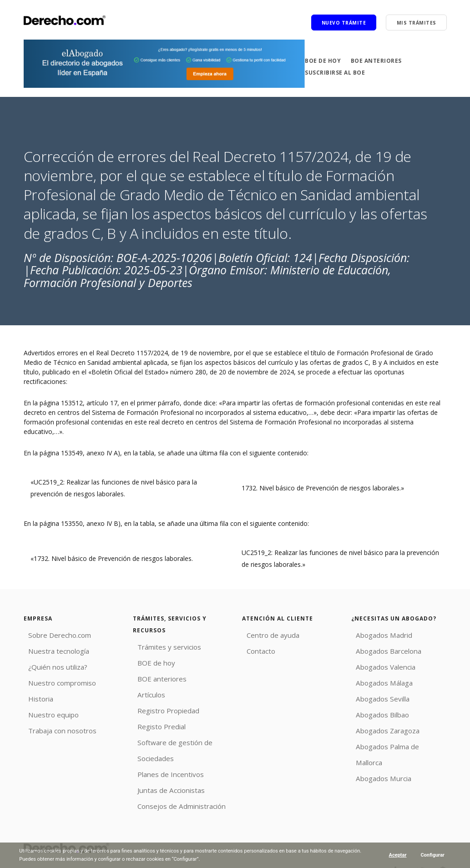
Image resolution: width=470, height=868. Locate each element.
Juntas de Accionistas (164, 780)
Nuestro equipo (47, 709)
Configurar (432, 855)
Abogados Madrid (377, 634)
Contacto (256, 649)
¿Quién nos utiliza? (51, 664)
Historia (35, 694)
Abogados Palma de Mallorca (395, 738)
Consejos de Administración (174, 794)
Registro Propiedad (161, 705)
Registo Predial (155, 720)
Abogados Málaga (378, 679)
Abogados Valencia (379, 664)
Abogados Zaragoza (381, 723)
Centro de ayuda (266, 634)
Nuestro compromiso (56, 679)
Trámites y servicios (162, 646)
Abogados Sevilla (376, 694)
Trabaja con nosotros (56, 723)
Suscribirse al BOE (335, 73)
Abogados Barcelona (382, 649)
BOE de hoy (323, 60)
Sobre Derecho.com (53, 634)
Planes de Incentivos (163, 765)
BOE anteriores (376, 60)
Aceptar (397, 855)
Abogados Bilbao (377, 709)
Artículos (146, 691)
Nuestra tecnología (52, 649)
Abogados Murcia (377, 753)
